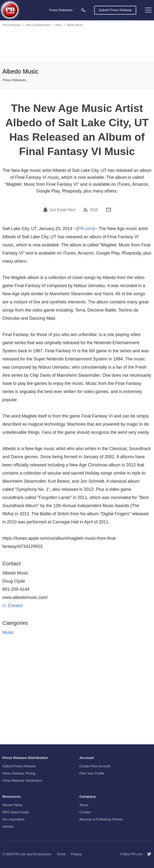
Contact (13, 606)
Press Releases (12, 25)
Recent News (12, 805)
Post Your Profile (92, 773)
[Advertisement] (77, 45)
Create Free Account (95, 766)
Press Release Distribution (22, 781)
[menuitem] (83, 10)
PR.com (86, 229)
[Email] (109, 210)
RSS (94, 210)
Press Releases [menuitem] (61, 10)
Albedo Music (75, 25)
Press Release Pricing (19, 773)
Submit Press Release (115, 10)
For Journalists (13, 819)
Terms (61, 854)
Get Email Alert (63, 210)
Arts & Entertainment (38, 25)
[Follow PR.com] (147, 854)
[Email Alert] (46, 210)
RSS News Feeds (16, 812)
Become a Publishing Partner (101, 819)
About (84, 805)
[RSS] (86, 210)
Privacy (76, 854)
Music (59, 25)
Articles (8, 827)
